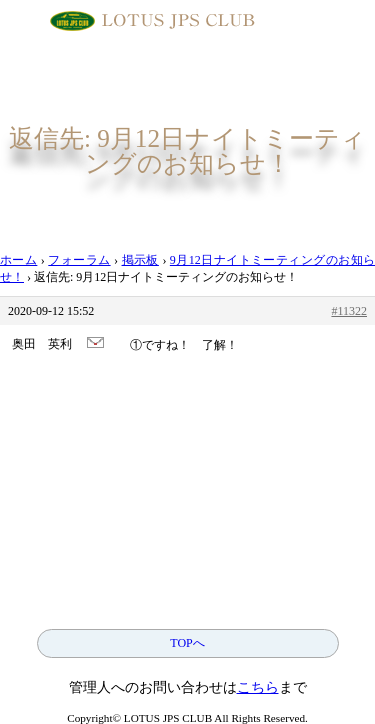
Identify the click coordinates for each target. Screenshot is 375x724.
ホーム (18, 260)
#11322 (349, 311)
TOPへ (187, 643)
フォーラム (79, 260)
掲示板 (140, 260)
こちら (258, 687)
